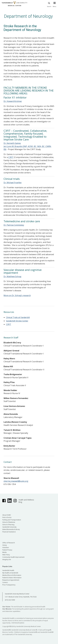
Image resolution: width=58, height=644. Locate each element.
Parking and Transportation (12, 520)
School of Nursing (8, 525)
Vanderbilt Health (8, 570)
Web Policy (6, 555)
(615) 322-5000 (10, 600)
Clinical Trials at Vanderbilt (18, 317)
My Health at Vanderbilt (10, 573)
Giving (4, 545)
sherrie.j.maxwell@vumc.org (16, 481)
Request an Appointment (11, 580)
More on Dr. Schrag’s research (17, 295)
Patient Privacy (7, 550)
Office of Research (9, 543)
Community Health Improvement (13, 557)
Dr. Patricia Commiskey (14, 225)
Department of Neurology (28, 16)
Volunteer (6, 548)
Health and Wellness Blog (26, 501)
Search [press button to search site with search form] (49, 4)
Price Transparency (9, 585)
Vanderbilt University (9, 527)
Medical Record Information (12, 575)
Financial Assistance (9, 532)
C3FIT (11, 157)
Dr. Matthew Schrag (12, 276)
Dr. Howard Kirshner (13, 101)
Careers (5, 582)
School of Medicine (9, 522)
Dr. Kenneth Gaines (12, 143)
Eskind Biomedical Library (11, 529)
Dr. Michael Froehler (13, 183)
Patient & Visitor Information (12, 578)
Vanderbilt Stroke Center (17, 321)
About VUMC (7, 515)
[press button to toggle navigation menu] (54, 6)
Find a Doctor (7, 517)
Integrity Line (7, 559)
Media (4, 552)
